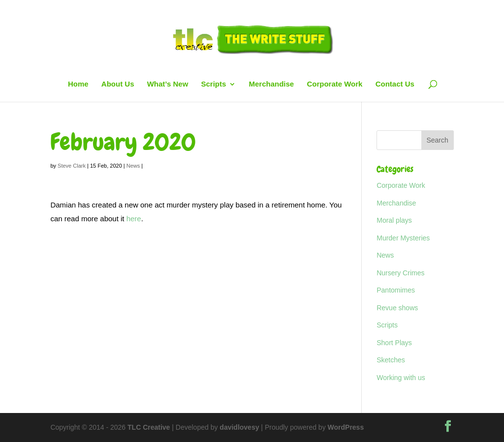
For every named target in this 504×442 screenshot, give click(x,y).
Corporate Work (334, 84)
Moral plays (394, 220)
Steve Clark (72, 166)
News (133, 166)
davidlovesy (239, 427)
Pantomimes (396, 290)
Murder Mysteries (403, 238)
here (134, 219)
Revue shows (397, 308)
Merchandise (272, 84)
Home (78, 84)
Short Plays (394, 343)
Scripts (213, 84)
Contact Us (395, 84)
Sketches (391, 360)
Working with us (401, 378)
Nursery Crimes (400, 273)
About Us (118, 84)
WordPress (346, 427)
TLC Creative (149, 427)
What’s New (168, 84)
